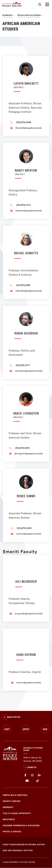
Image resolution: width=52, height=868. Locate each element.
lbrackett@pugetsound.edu (29, 128)
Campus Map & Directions (15, 795)
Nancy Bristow (26, 172)
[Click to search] (40, 4)
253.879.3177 (23, 365)
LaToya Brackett (26, 85)
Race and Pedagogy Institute (18, 850)
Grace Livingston (26, 414)
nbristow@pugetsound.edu (29, 210)
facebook (25, 775)
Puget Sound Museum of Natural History (24, 844)
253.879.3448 (24, 122)
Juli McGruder (26, 581)
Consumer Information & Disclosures (21, 825)
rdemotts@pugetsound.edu (29, 291)
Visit (7, 729)
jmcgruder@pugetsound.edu (29, 613)
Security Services (12, 801)
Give (45, 729)
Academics (7, 15)
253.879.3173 (23, 205)
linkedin (39, 775)
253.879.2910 (22, 448)
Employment (9, 819)
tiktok (38, 781)
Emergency (8, 807)
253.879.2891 (23, 285)
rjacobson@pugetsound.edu (29, 371)
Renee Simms (26, 496)
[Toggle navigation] (47, 4)
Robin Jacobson (26, 333)
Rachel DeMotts (26, 253)
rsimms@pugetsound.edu (29, 534)
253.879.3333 (24, 528)
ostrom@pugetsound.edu (29, 682)
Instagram (32, 775)
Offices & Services (12, 831)
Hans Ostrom (26, 654)
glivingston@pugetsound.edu (29, 453)
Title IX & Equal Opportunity (17, 813)
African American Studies (29, 15)
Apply (26, 729)
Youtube (27, 781)
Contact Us (30, 768)
